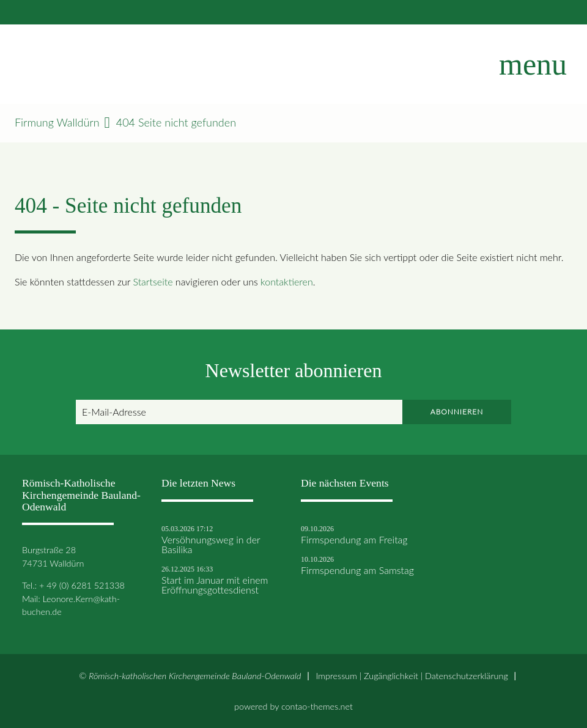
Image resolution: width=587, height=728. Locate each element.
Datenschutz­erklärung (467, 676)
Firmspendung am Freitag (354, 540)
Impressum (337, 676)
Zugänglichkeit (391, 676)
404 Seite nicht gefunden (176, 123)
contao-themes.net (317, 706)
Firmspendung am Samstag (357, 570)
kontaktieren (287, 281)
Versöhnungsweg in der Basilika (211, 545)
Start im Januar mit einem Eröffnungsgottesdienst (215, 585)
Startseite (153, 281)
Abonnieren (457, 412)
